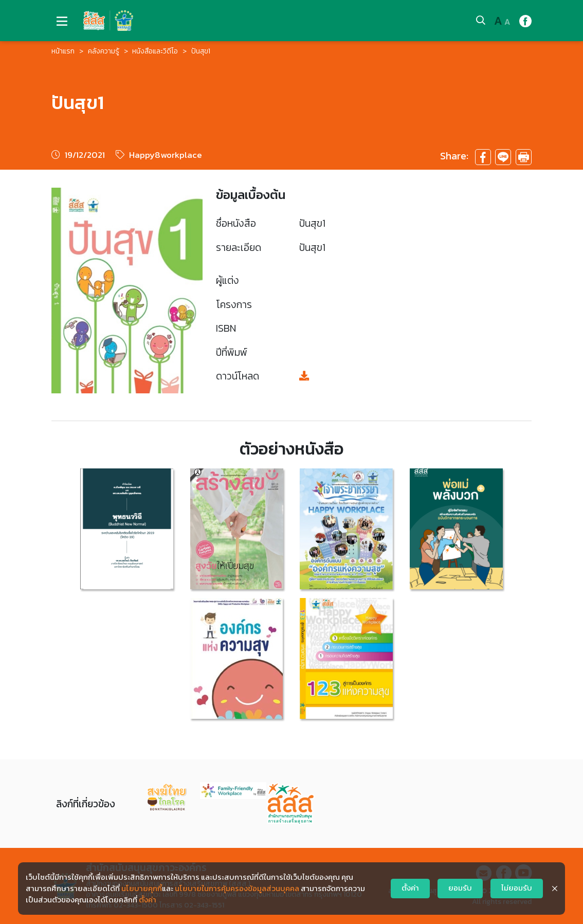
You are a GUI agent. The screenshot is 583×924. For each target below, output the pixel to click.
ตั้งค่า (148, 900)
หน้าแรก (63, 51)
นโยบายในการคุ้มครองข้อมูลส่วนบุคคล (237, 889)
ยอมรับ (460, 888)
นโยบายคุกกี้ (142, 889)
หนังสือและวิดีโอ (155, 51)
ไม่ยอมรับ (517, 888)
